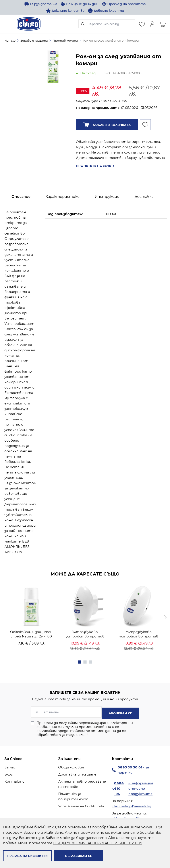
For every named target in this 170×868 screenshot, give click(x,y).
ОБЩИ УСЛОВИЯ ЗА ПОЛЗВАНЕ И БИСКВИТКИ (98, 843)
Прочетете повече (94, 166)
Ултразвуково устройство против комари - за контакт (85, 634)
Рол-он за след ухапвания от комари (111, 40)
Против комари (65, 40)
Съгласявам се (78, 856)
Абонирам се (120, 712)
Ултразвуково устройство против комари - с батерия (139, 634)
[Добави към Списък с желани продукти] (145, 125)
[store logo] (29, 24)
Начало (10, 40)
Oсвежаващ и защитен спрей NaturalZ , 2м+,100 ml (31, 634)
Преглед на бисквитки (27, 856)
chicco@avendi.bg (127, 817)
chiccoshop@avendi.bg (131, 805)
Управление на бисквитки (82, 805)
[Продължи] (166, 617)
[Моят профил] (152, 24)
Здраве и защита (34, 40)
